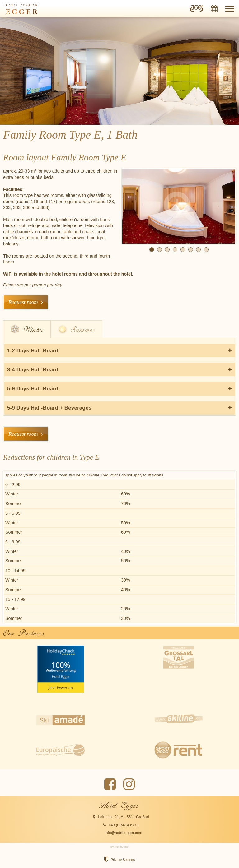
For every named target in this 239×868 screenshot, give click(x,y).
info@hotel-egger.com (124, 833)
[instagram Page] (129, 784)
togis (127, 847)
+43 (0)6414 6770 (123, 825)
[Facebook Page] (110, 784)
